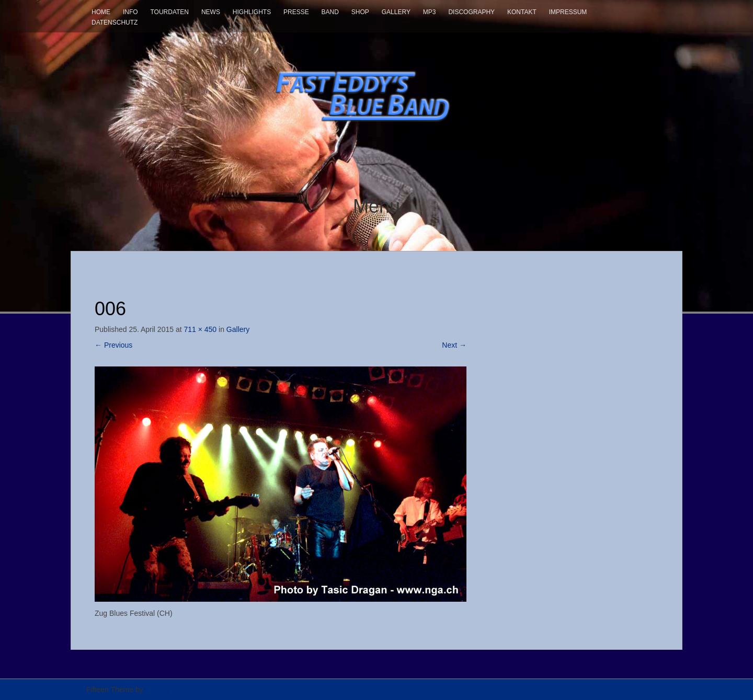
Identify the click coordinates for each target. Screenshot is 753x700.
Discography (471, 12)
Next (454, 345)
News (211, 12)
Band (330, 12)
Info (130, 12)
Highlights (252, 12)
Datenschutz (115, 22)
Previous (113, 345)
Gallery (396, 12)
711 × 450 (200, 329)
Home (101, 12)
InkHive (158, 690)
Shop (360, 12)
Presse (296, 12)
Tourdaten (169, 12)
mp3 (430, 12)
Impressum (568, 12)
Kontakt (522, 12)
